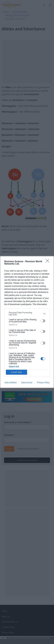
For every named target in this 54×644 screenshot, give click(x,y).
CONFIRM (16, 372)
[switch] (43, 321)
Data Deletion (11, 382)
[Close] (48, 262)
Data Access (27, 382)
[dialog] (27, 322)
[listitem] (27, 314)
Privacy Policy (43, 382)
